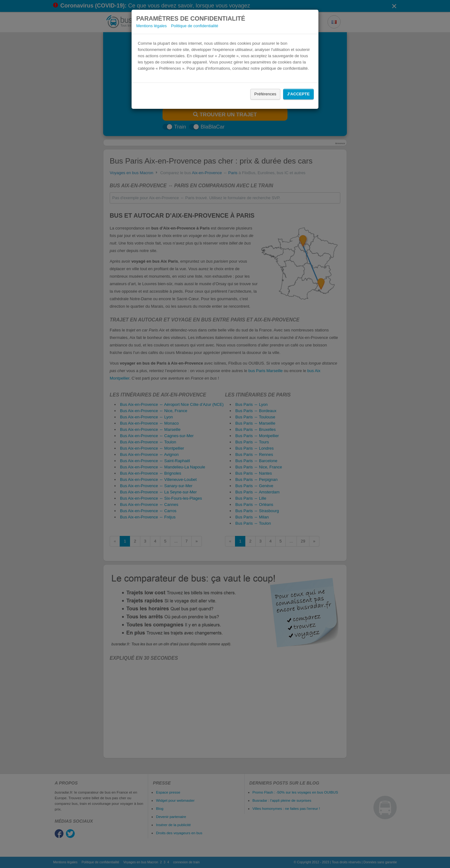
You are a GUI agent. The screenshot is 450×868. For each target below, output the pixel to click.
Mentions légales (152, 26)
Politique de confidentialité (195, 26)
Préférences (265, 94)
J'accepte (298, 94)
